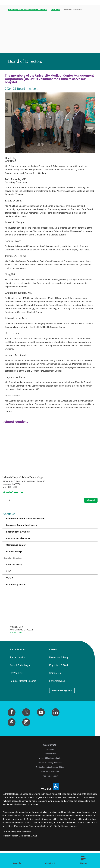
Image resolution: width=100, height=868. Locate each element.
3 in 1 (9, 584)
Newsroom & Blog (58, 674)
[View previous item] (4, 501)
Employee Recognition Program (26, 528)
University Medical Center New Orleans (28, 10)
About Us (56, 10)
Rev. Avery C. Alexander (21, 544)
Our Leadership (16, 560)
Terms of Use (50, 771)
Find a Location (17, 674)
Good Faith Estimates (50, 789)
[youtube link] (41, 730)
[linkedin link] (55, 730)
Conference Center (18, 552)
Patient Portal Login (20, 682)
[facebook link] (12, 730)
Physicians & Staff (59, 682)
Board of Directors (15, 568)
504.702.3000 (16, 649)
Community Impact (18, 600)
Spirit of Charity (16, 576)
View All (89, 501)
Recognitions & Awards (20, 536)
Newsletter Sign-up (65, 707)
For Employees (57, 697)
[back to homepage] (3, 10)
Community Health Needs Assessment (30, 520)
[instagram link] (26, 740)
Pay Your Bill (16, 689)
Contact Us (55, 689)
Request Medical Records (23, 697)
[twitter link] (26, 730)
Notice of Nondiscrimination (50, 776)
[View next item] (15, 501)
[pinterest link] (12, 740)
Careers (53, 666)
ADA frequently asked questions (17, 849)
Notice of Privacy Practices (50, 780)
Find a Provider (17, 666)
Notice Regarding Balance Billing (50, 784)
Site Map (50, 767)
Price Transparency (50, 793)
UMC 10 (11, 592)
